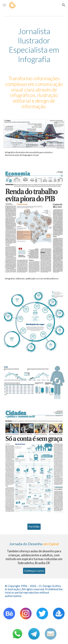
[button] (4, 5)
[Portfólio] (34, 527)
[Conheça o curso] (34, 571)
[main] (34, 45)
